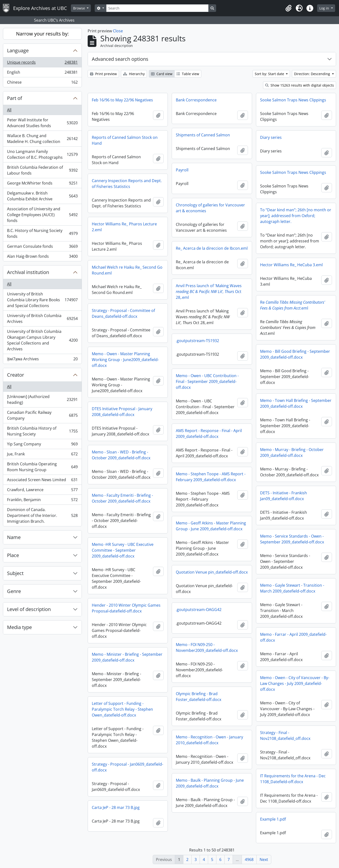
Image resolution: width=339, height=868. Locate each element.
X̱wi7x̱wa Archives (42, 360)
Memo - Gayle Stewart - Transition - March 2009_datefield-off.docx (292, 588)
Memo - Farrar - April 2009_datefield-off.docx (293, 637)
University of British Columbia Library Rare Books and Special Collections (42, 300)
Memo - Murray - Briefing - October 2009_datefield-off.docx (292, 452)
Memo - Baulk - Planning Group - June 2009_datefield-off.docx (210, 783)
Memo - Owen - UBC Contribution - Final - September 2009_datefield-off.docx (207, 381)
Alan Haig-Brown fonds (42, 257)
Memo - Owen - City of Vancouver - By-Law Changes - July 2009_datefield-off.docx (295, 683)
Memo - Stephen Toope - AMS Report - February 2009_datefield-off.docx (211, 477)
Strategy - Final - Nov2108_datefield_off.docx (285, 735)
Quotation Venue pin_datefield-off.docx (212, 572)
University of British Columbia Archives (42, 319)
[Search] (157, 8)
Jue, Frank (42, 455)
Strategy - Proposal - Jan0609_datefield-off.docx (127, 767)
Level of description (29, 609)
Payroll (182, 170)
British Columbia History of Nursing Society (42, 431)
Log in (325, 8)
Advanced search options (120, 59)
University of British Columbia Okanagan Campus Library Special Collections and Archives (42, 340)
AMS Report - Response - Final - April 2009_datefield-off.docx (209, 434)
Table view (188, 74)
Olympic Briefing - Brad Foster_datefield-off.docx (199, 697)
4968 (249, 859)
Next (264, 859)
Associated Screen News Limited (42, 481)
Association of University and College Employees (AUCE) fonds (42, 215)
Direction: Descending (313, 74)
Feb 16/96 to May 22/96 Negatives (122, 100)
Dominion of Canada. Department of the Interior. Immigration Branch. (42, 515)
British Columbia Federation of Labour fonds (42, 170)
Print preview (103, 74)
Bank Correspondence (196, 100)
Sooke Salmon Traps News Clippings (293, 100)
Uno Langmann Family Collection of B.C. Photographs (42, 154)
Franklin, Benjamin (42, 501)
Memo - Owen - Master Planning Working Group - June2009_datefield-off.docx (125, 360)
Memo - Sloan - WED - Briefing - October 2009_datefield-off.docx (121, 455)
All (9, 110)
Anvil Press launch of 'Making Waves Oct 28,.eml (209, 292)
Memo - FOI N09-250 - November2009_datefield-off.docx (207, 647)
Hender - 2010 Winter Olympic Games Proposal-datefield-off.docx (126, 608)
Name (14, 537)
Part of (15, 98)
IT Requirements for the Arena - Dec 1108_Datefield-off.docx (293, 779)
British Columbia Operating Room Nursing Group (42, 467)
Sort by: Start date (270, 74)
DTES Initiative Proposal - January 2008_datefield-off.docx (122, 412)
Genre (14, 591)
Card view (162, 74)
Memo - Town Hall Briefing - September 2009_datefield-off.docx (296, 403)
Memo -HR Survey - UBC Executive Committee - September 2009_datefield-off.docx (123, 550)
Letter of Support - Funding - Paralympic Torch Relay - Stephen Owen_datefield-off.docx (122, 709)
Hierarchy (134, 74)
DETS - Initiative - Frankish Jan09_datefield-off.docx (284, 496)
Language (18, 50)
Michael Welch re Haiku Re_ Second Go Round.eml (127, 270)
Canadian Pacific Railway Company (42, 415)
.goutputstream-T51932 (197, 341)
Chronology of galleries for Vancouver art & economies (210, 208)
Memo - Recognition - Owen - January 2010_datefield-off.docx (209, 740)
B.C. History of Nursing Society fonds (42, 233)
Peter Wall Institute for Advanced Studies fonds (42, 123)
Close (118, 31)
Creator (16, 375)
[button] (288, 8)
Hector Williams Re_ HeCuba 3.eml (291, 265)
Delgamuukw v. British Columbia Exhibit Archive (42, 196)
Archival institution (28, 272)
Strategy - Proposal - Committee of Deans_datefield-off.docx (123, 313)
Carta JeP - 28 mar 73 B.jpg (116, 807)
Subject (15, 573)
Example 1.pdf (273, 819)
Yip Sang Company (42, 445)
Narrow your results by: (42, 34)
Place (13, 555)
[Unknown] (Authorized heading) (42, 399)
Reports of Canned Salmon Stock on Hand (125, 140)
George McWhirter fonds (42, 184)
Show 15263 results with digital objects (300, 85)
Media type (19, 627)
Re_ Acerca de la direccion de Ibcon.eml (212, 248)
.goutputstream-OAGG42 (199, 610)
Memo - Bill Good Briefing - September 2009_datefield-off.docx (295, 354)
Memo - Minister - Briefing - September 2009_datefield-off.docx (127, 657)
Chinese (42, 83)
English (42, 73)
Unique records (42, 63)
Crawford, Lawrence (42, 491)
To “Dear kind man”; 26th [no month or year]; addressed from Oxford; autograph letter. (296, 216)
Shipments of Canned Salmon (203, 135)
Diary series (271, 137)
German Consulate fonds (42, 247)
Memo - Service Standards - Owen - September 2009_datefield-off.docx (292, 539)
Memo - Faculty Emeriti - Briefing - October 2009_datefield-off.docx (122, 498)
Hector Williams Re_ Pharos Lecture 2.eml (124, 227)
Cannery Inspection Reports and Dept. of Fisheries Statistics (127, 184)
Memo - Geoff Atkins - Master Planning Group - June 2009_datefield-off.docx (211, 526)
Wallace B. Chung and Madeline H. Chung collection (42, 139)
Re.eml (292, 305)
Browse (80, 8)
